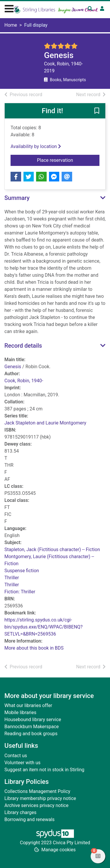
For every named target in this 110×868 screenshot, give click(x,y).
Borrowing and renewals (29, 819)
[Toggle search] (90, 9)
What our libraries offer (28, 705)
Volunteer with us (22, 763)
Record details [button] (23, 346)
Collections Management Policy (37, 791)
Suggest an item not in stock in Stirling (44, 770)
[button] (97, 111)
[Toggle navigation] (9, 8)
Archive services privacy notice (36, 805)
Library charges (20, 812)
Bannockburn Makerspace (32, 727)
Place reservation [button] (67, 160)
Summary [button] (17, 198)
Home (11, 25)
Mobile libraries (20, 712)
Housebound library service (33, 720)
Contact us (16, 756)
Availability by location (36, 146)
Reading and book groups (31, 734)
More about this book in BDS (34, 648)
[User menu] (102, 9)
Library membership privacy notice (40, 798)
